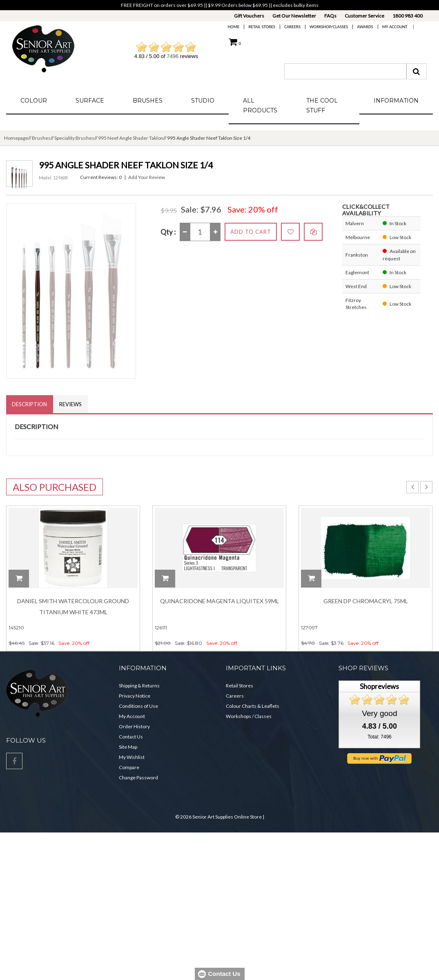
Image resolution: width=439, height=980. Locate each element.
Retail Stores (262, 27)
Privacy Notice (135, 696)
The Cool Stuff (322, 105)
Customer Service (364, 16)
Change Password (138, 778)
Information (396, 101)
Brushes (148, 101)
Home (234, 27)
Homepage (16, 138)
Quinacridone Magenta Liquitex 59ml (219, 601)
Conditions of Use (138, 706)
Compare (129, 768)
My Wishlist (132, 757)
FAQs (330, 16)
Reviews (71, 404)
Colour (34, 101)
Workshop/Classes (329, 27)
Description (30, 404)
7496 (173, 56)
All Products (260, 105)
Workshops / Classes (249, 717)
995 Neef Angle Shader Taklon (131, 138)
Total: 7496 (380, 737)
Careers (292, 27)
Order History (134, 727)
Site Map (128, 747)
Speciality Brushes (74, 138)
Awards (365, 27)
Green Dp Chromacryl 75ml (366, 601)
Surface (90, 101)
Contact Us (131, 737)
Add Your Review (147, 177)
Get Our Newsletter (294, 16)
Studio (203, 101)
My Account (395, 27)
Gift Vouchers (249, 16)
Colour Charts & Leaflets (253, 706)
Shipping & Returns (139, 686)
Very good (379, 713)
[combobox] (345, 71)
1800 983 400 (408, 16)
